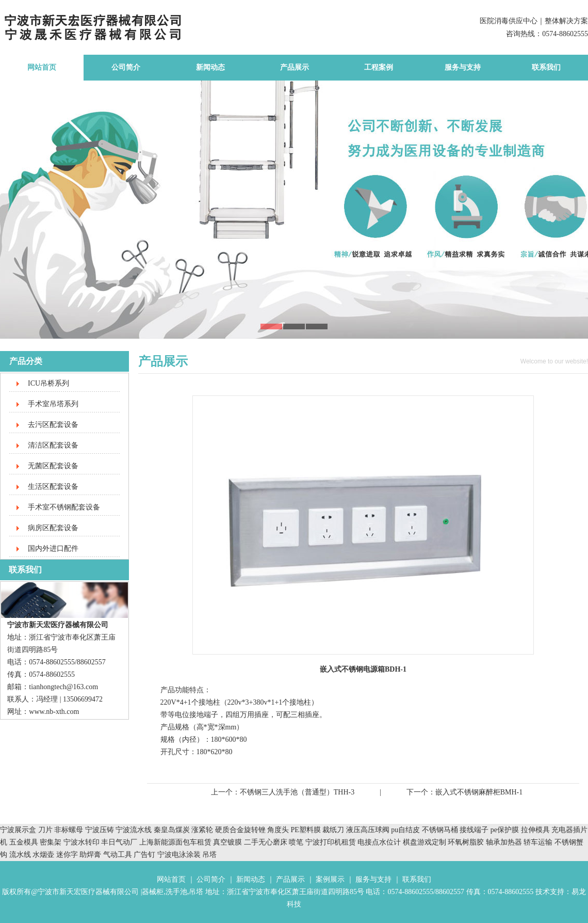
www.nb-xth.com (54, 712)
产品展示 (295, 67)
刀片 (45, 830)
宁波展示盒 (18, 830)
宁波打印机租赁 (331, 842)
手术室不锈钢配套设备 (64, 507)
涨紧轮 (202, 830)
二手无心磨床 (266, 842)
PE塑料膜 (306, 830)
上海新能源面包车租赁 (176, 842)
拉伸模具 (535, 830)
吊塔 (209, 855)
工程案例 (379, 67)
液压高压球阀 (369, 830)
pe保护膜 (505, 830)
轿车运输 (538, 842)
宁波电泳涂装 (179, 855)
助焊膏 (90, 855)
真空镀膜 (227, 842)
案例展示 (330, 879)
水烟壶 (43, 855)
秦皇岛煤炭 (172, 830)
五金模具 (25, 842)
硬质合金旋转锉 (240, 830)
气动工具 (118, 855)
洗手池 (176, 892)
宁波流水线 (134, 830)
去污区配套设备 (53, 425)
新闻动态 (210, 67)
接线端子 (475, 830)
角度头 (278, 830)
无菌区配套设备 (53, 466)
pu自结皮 (405, 830)
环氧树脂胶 (466, 842)
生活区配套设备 (53, 487)
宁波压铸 (100, 830)
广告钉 (144, 855)
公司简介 (126, 67)
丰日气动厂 (120, 842)
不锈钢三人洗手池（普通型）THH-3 (297, 792)
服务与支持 (463, 67)
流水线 (20, 855)
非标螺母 (69, 830)
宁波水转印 (83, 842)
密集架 (52, 842)
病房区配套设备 (53, 528)
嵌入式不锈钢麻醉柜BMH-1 (479, 792)
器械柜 (153, 892)
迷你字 (67, 855)
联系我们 (546, 67)
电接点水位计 (379, 842)
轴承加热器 (504, 842)
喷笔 (296, 842)
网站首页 (42, 67)
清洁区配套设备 (53, 445)
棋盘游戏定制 (424, 842)
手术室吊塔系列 (53, 404)
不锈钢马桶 (441, 830)
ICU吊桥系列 (48, 383)
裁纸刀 (334, 830)
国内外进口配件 (53, 548)
